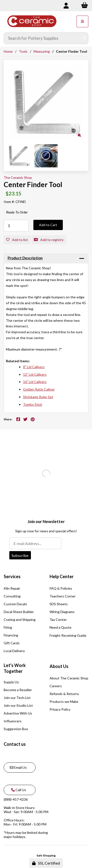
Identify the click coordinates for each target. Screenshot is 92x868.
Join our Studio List (18, 705)
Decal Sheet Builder (19, 612)
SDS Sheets (59, 604)
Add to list (17, 240)
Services (12, 576)
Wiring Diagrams (62, 612)
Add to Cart (48, 225)
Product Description (25, 258)
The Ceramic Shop (18, 177)
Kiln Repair (12, 588)
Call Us (18, 790)
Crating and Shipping (20, 620)
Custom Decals (15, 604)
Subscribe (20, 555)
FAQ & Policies (61, 588)
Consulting (12, 596)
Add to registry (49, 240)
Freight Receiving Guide (68, 635)
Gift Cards (12, 643)
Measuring (42, 51)
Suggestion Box (16, 729)
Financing (11, 635)
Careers (56, 686)
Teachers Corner (63, 596)
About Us (59, 666)
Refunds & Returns (64, 694)
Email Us (18, 767)
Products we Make (64, 701)
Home (8, 51)
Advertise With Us (18, 713)
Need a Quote (60, 627)
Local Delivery (14, 651)
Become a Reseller (18, 690)
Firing (8, 627)
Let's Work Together (15, 668)
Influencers (13, 721)
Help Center (62, 576)
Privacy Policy (60, 709)
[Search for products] (42, 38)
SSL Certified (46, 863)
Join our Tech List (17, 698)
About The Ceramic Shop (69, 678)
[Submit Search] (84, 38)
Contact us (15, 744)
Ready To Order (17, 212)
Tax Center (58, 620)
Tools (23, 51)
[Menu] (82, 21)
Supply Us (11, 682)
